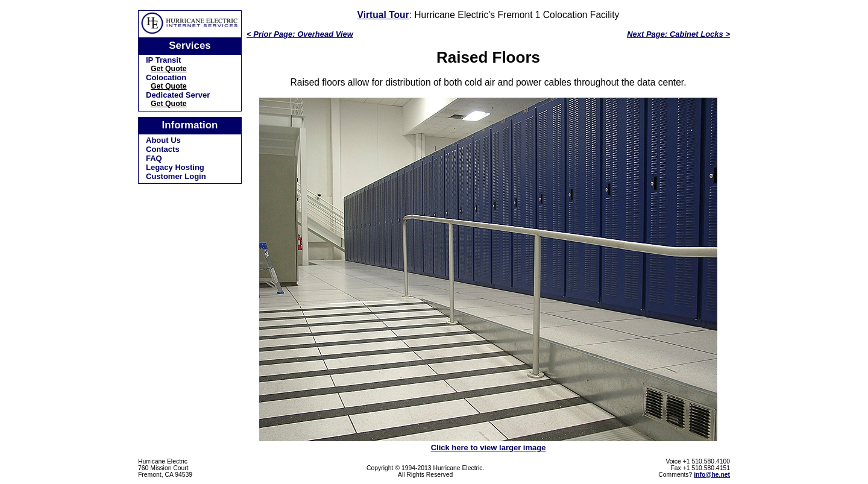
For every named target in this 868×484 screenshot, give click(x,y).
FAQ (154, 158)
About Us (163, 140)
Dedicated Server (178, 95)
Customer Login (176, 176)
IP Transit (163, 60)
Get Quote (169, 69)
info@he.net (712, 475)
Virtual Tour (383, 15)
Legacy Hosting (175, 167)
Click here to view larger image (489, 448)
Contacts (163, 149)
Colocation (166, 77)
